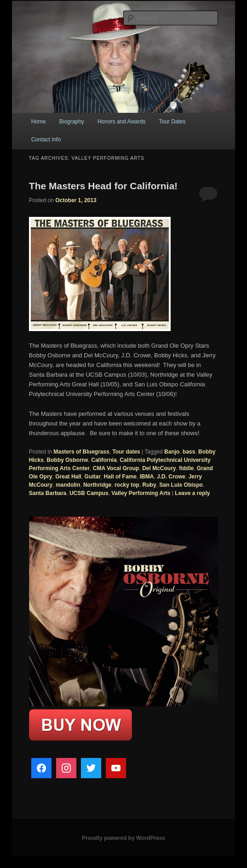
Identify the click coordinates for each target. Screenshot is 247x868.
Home (39, 122)
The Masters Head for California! (103, 186)
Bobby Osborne (68, 460)
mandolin (68, 485)
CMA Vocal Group (116, 468)
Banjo (172, 452)
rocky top (127, 485)
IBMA (147, 477)
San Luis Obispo (181, 485)
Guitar (93, 477)
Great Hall (68, 477)
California (104, 460)
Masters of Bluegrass (81, 452)
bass (189, 452)
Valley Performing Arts (141, 493)
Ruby (149, 485)
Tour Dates (172, 122)
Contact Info (46, 140)
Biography (72, 122)
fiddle (186, 468)
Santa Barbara (48, 493)
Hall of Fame (120, 477)
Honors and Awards (122, 122)
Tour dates (126, 452)
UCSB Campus (89, 493)
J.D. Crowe (171, 477)
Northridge (97, 485)
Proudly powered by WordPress (123, 838)
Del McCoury (159, 468)
